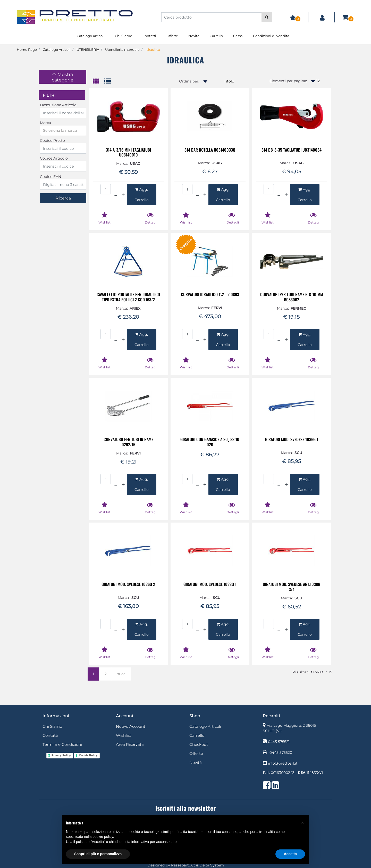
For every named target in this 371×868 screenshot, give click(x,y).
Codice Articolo (54, 158)
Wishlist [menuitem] (124, 735)
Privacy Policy (61, 755)
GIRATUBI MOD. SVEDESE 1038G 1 (210, 585)
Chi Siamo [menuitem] (124, 36)
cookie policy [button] (103, 837)
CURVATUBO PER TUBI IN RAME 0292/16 (128, 442)
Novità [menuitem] (194, 36)
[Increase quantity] (123, 195)
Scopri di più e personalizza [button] (98, 854)
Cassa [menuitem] (238, 36)
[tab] (62, 77)
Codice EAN (50, 177)
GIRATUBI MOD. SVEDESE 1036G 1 (292, 440)
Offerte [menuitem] (172, 36)
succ (121, 674)
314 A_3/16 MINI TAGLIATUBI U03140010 (128, 152)
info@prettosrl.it (283, 763)
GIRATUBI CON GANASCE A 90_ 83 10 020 (210, 442)
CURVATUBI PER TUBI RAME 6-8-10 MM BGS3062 (292, 297)
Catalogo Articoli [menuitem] (91, 36)
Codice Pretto (52, 140)
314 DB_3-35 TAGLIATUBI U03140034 (292, 150)
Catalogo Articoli (57, 49)
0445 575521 (279, 742)
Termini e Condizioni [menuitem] (62, 744)
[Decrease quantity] (116, 195)
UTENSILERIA (88, 49)
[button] (267, 17)
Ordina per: (189, 81)
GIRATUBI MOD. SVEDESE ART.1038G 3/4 (292, 587)
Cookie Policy (88, 755)
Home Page (27, 49)
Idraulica (153, 49)
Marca (45, 123)
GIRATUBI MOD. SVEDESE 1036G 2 (128, 585)
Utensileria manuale (122, 49)
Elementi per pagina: (288, 81)
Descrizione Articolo (58, 105)
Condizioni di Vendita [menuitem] (271, 36)
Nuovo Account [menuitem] (131, 726)
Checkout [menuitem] (199, 744)
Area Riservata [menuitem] (130, 744)
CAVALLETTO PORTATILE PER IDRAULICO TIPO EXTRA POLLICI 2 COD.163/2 (128, 297)
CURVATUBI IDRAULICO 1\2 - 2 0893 (210, 295)
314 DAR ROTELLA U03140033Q (210, 150)
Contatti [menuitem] (149, 36)
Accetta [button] (290, 854)
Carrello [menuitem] (216, 36)
